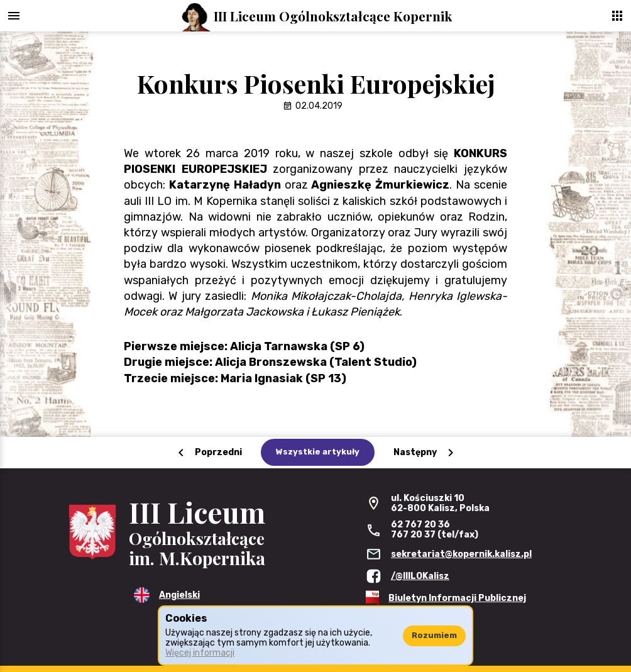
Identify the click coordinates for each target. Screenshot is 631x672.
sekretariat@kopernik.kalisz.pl (461, 554)
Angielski (179, 595)
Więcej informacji (200, 653)
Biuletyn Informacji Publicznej (457, 598)
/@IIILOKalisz (420, 576)
